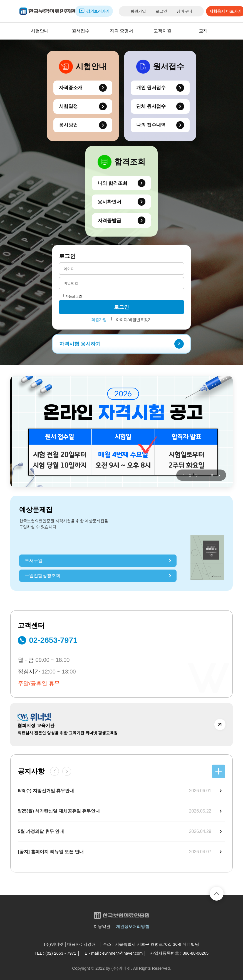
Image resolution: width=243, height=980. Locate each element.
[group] (121, 432)
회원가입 (138, 11)
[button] (183, 475)
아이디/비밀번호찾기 (134, 320)
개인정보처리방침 (133, 926)
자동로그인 (71, 296)
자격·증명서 (121, 31)
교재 (203, 31)
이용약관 (102, 926)
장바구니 (184, 11)
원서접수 (81, 31)
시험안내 (40, 31)
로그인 (161, 11)
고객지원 (162, 31)
